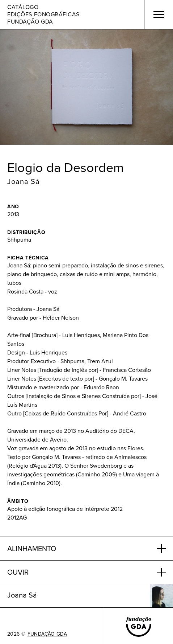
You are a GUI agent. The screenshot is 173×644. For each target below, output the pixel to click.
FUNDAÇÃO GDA (47, 634)
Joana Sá (24, 181)
